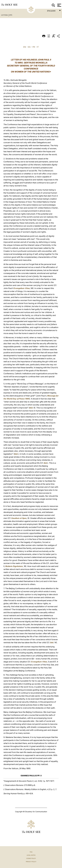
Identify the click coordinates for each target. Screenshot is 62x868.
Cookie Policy (31, 858)
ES (29, 47)
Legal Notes (31, 855)
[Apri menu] (59, 5)
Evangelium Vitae (22, 288)
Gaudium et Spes (19, 518)
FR (34, 47)
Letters (5, 15)
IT (38, 47)
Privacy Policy (31, 862)
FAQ (31, 852)
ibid (52, 642)
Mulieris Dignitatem (14, 566)
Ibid (31, 408)
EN (25, 47)
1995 (11, 15)
